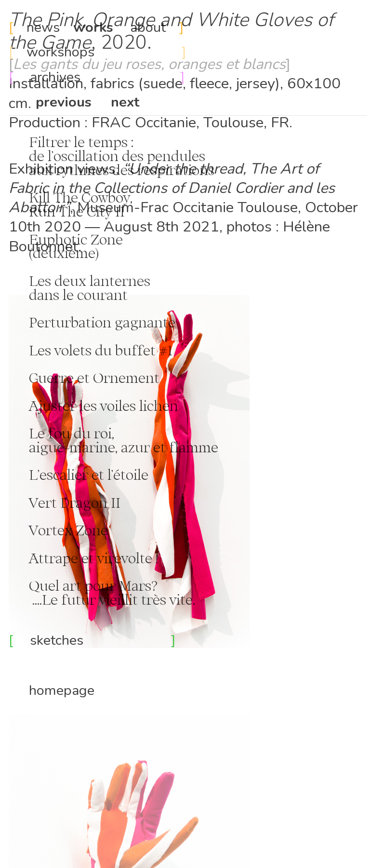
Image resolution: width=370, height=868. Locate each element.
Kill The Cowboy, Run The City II (71, 204)
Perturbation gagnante (102, 322)
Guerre (41, 378)
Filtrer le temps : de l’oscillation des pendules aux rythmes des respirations (112, 156)
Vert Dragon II (75, 502)
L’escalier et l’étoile (89, 475)
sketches (100, 640)
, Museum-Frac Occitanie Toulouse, (185, 207)
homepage (62, 690)
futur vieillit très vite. (126, 599)
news (45, 27)
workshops (60, 52)
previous (64, 102)
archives (92, 77)
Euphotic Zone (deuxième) (66, 246)
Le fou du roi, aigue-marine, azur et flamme (113, 440)
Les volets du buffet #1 (97, 350)
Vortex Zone (58, 530)
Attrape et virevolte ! (84, 558)
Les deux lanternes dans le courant (79, 288)
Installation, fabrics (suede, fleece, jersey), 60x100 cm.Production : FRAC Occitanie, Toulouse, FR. (175, 93)
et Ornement (117, 378)
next (125, 102)
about (148, 27)
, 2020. (171, 31)
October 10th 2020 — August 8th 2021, (183, 217)
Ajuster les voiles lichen (104, 406)
